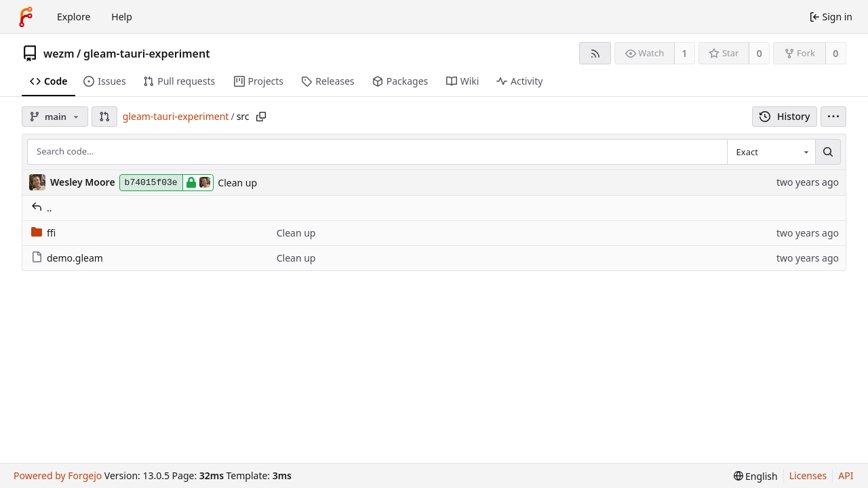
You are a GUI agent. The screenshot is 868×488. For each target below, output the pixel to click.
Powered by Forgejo (58, 475)
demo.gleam (67, 258)
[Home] (26, 17)
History (785, 116)
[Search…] (828, 152)
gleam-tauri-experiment (147, 54)
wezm (59, 54)
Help (122, 17)
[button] (104, 117)
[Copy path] (261, 117)
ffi (43, 233)
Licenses (808, 475)
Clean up (237, 183)
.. (42, 208)
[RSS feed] (595, 53)
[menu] (833, 117)
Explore (74, 17)
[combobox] (771, 152)
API (846, 475)
